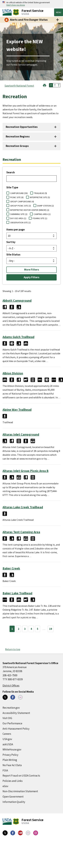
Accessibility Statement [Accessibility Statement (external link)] (16, 713)
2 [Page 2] (19, 629)
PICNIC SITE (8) (17, 197)
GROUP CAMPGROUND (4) (22, 202)
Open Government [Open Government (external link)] (13, 797)
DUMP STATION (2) (45, 206)
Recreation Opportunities (22, 127)
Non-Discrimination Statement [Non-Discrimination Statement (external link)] (20, 791)
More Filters (32, 270)
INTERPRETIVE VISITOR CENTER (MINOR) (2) (30, 210)
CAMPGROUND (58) (19, 193)
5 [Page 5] (38, 629)
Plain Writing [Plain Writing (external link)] (10, 760)
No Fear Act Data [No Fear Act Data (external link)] (12, 765)
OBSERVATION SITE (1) (20, 222)
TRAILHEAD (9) (40, 193)
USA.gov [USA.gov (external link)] (7, 739)
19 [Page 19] (51, 629)
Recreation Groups (17, 146)
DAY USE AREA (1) (18, 218)
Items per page (16, 230)
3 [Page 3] (25, 629)
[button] (45, 85)
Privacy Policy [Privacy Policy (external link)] (10, 755)
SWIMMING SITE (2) (19, 214)
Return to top (13, 649)
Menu (59, 12)
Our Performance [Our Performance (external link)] (12, 723)
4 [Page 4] (31, 629)
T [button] (51, 85)
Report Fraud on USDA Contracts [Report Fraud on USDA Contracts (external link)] (21, 776)
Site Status (13, 255)
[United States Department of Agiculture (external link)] (8, 12)
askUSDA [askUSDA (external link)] (8, 744)
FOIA (5, 770)
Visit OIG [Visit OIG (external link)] (7, 718)
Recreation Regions (18, 136)
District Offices (11, 686)
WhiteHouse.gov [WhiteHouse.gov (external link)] (12, 749)
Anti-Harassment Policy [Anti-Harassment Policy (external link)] (16, 729)
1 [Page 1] (12, 629)
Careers (7, 734)
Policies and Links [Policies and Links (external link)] (13, 781)
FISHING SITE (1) (40, 218)
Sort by (11, 242)
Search (11, 172)
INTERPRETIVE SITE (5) (40, 197)
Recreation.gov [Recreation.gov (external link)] (11, 708)
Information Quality (14, 802)
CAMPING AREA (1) (42, 214)
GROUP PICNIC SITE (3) (21, 206)
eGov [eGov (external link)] (5, 786)
